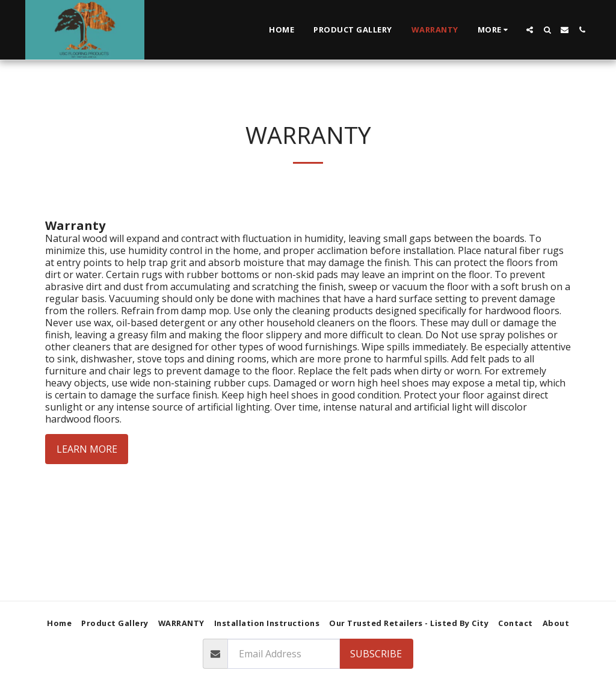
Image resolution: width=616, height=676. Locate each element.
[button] (530, 30)
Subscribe (376, 654)
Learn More (87, 449)
